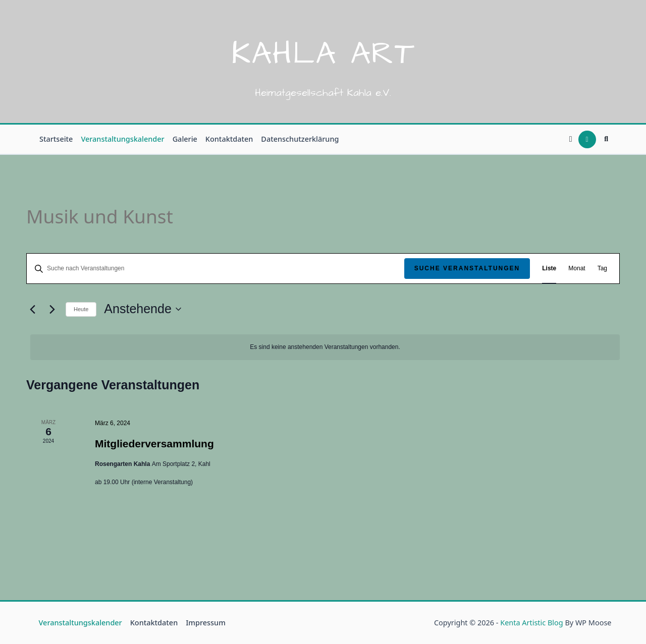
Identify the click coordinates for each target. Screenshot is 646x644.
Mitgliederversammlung (154, 444)
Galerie (185, 139)
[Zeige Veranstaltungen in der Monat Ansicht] (577, 269)
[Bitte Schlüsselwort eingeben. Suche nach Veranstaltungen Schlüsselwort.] (216, 269)
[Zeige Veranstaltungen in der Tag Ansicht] (602, 269)
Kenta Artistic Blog (531, 623)
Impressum (206, 623)
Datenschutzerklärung (300, 139)
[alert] (325, 347)
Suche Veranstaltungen (467, 268)
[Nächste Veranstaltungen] (52, 309)
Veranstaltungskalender (122, 139)
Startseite (56, 139)
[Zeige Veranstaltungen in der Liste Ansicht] (549, 269)
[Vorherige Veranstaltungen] (32, 309)
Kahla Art (323, 54)
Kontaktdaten (229, 139)
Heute (81, 309)
